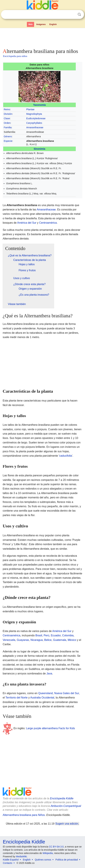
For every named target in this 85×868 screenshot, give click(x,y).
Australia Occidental (42, 698)
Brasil (39, 635)
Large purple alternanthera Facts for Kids (50, 728)
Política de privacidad (67, 860)
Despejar (72, 15)
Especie (8, 141)
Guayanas (23, 640)
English (53, 24)
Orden (7, 123)
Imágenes (41, 24)
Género (8, 136)
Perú (47, 635)
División (8, 114)
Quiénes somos (43, 860)
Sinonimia (40, 149)
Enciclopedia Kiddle (62, 798)
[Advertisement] (42, 37)
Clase (7, 118)
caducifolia (66, 456)
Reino (7, 109)
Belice (48, 640)
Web (30, 24)
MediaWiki (21, 856)
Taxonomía (39, 105)
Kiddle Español (11, 860)
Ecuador (56, 635)
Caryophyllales (34, 123)
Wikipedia (48, 853)
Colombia (68, 635)
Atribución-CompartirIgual (66, 806)
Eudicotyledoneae (36, 118)
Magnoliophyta (34, 114)
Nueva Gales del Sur (67, 693)
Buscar (79, 14)
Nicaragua (37, 640)
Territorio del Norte (17, 698)
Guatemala (60, 640)
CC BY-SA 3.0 (56, 847)
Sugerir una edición (67, 824)
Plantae (30, 109)
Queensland (46, 693)
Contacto (8, 863)
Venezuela (9, 640)
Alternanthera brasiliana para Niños (24, 815)
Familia (8, 127)
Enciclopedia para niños (15, 56)
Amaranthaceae (35, 127)
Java (49, 674)
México (72, 640)
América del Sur (27, 223)
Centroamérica (48, 223)
